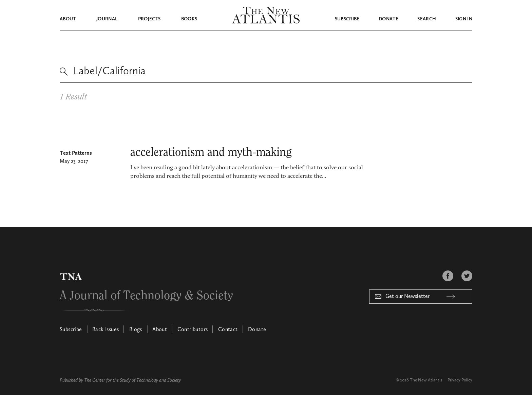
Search (427, 19)
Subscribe (347, 19)
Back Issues (106, 330)
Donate (388, 19)
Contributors (193, 330)
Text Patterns (76, 153)
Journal (107, 19)
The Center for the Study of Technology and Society (132, 380)
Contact (228, 330)
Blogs (136, 330)
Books (189, 19)
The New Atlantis (426, 380)
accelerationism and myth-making (211, 152)
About (68, 19)
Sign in (464, 19)
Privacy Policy (460, 380)
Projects (149, 19)
